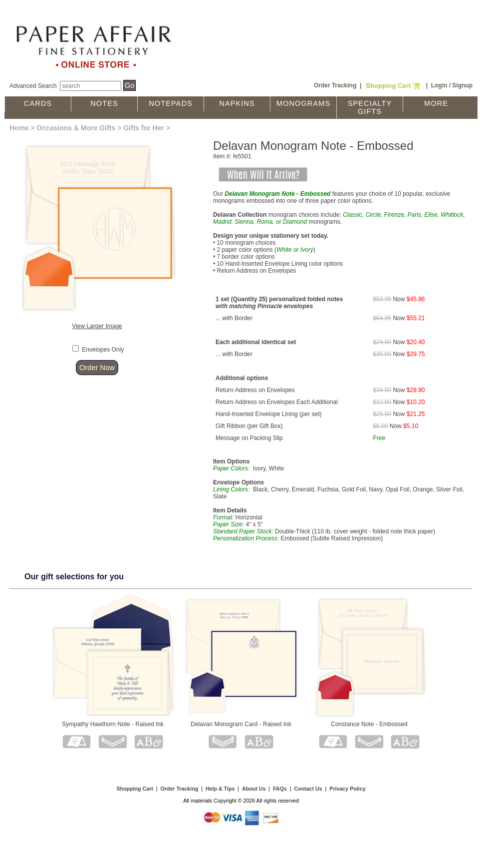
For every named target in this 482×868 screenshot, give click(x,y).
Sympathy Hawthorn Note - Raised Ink (113, 724)
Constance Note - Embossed (369, 724)
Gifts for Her (144, 128)
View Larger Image (97, 326)
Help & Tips (220, 789)
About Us (254, 789)
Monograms (303, 103)
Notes (104, 103)
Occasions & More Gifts (76, 128)
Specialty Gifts (370, 107)
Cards (38, 103)
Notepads (171, 103)
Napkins (237, 103)
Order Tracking (335, 85)
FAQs (280, 789)
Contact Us (308, 789)
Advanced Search (33, 86)
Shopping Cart (134, 789)
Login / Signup (452, 85)
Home (19, 128)
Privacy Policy (347, 789)
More (436, 103)
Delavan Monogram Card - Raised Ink (241, 724)
